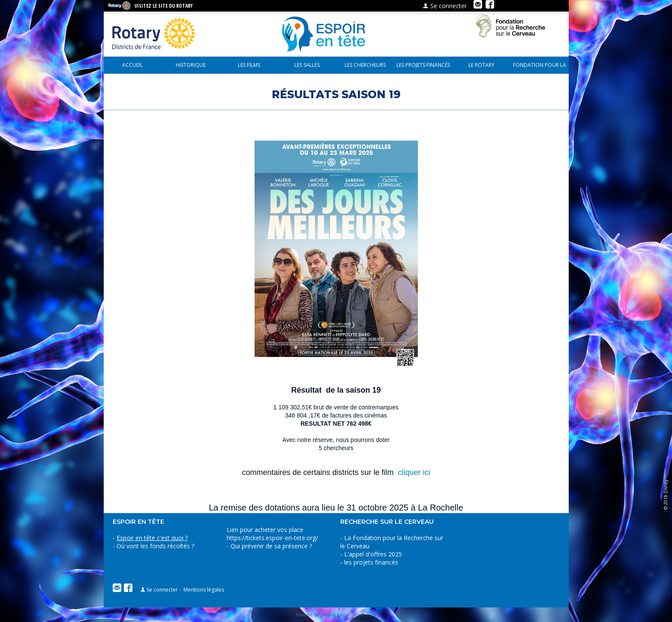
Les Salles (307, 65)
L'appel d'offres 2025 (373, 554)
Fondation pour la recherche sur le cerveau (540, 68)
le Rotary (481, 65)
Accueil (132, 65)
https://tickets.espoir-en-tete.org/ (272, 538)
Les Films (249, 65)
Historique (191, 65)
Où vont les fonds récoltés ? (155, 546)
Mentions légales (204, 590)
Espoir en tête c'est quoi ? (152, 538)
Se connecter (445, 6)
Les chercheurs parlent (365, 68)
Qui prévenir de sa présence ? (270, 546)
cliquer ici (414, 472)
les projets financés (423, 65)
